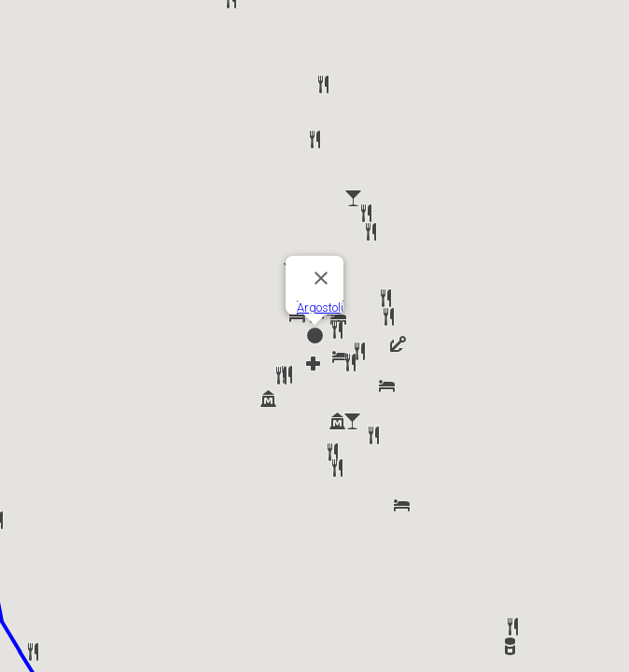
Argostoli (320, 308)
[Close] (321, 278)
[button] (338, 318)
